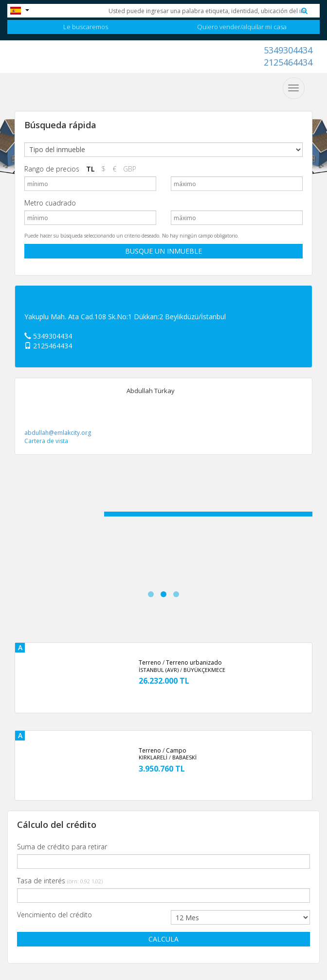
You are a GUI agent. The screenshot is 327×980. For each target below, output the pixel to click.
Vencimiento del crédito (54, 915)
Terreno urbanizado (194, 662)
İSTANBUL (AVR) (159, 670)
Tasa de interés (60, 881)
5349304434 (288, 50)
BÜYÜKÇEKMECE (204, 670)
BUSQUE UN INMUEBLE (163, 251)
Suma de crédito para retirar (62, 847)
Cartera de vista (46, 441)
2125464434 (288, 62)
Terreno (150, 662)
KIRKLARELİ (153, 757)
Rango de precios (52, 169)
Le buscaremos (86, 27)
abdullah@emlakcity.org (58, 433)
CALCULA (163, 939)
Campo (176, 750)
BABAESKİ (184, 757)
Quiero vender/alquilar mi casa (242, 27)
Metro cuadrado (50, 203)
